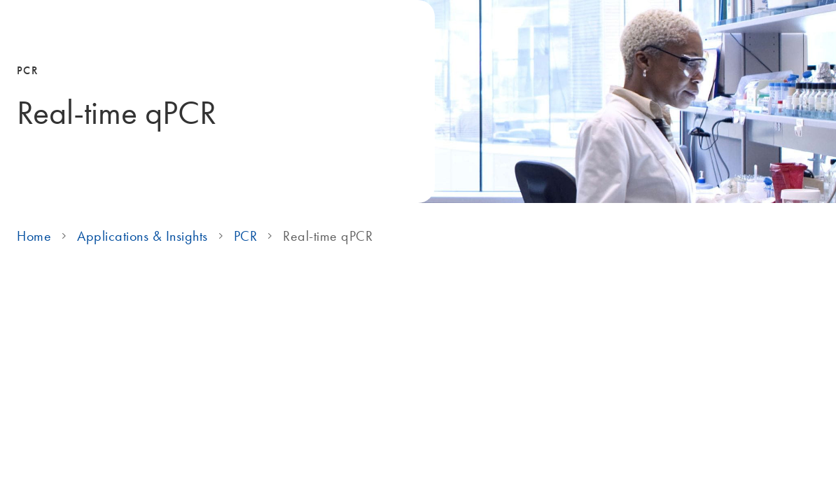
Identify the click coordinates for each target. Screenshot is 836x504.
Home (34, 236)
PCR (246, 236)
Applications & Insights (142, 236)
